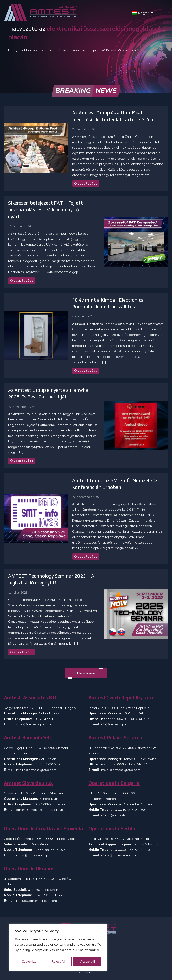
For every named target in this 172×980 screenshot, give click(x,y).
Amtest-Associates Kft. (31, 658)
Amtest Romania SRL (28, 698)
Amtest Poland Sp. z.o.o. (116, 698)
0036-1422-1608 (46, 679)
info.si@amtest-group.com (36, 816)
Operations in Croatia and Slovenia (43, 789)
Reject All (59, 961)
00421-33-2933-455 (49, 765)
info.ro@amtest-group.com (36, 730)
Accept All (88, 961)
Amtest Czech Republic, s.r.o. (121, 658)
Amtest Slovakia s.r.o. (28, 744)
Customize (29, 961)
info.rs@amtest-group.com (120, 816)
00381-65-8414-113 (134, 810)
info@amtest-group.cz (117, 685)
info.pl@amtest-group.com (120, 730)
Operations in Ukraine (29, 829)
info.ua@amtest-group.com (37, 861)
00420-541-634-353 (133, 679)
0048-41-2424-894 (132, 725)
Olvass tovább (71, 178)
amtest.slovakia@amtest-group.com (43, 770)
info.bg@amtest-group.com (121, 776)
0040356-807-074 (48, 725)
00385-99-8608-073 (50, 810)
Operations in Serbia (112, 789)
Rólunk (86, 918)
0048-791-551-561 (49, 855)
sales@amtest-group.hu (34, 685)
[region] (58, 948)
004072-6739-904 (132, 770)
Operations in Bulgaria (114, 744)
